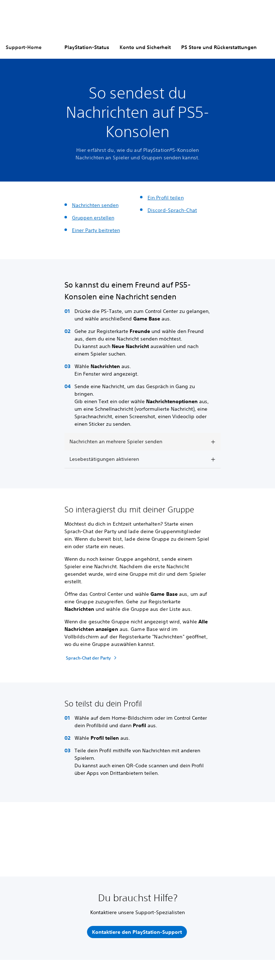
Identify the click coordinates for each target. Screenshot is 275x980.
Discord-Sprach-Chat (172, 210)
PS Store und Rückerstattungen (219, 47)
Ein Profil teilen (166, 198)
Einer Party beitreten (96, 230)
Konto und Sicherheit (145, 47)
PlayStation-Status (87, 47)
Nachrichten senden (95, 205)
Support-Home (24, 47)
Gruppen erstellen (93, 218)
